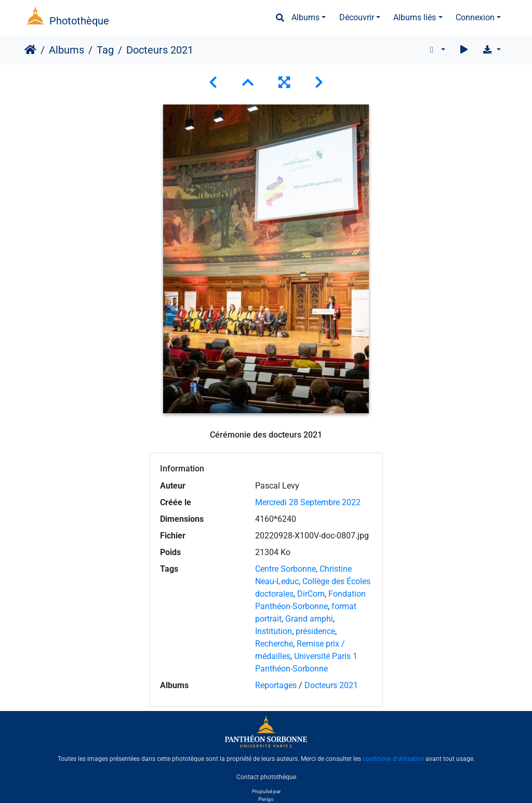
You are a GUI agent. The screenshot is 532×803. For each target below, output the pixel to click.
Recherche (274, 644)
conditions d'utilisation (393, 759)
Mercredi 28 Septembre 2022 (308, 502)
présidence (315, 631)
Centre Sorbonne (285, 569)
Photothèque (79, 21)
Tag (105, 50)
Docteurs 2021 (331, 685)
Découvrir (357, 17)
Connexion (475, 17)
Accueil (30, 50)
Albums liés (415, 17)
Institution (274, 631)
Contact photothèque (266, 776)
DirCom (311, 594)
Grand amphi (309, 619)
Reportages (276, 685)
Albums (305, 17)
